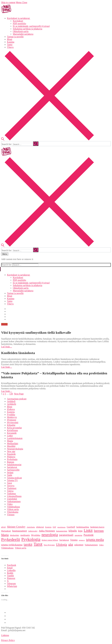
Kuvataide (12, 433)
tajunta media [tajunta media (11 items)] (95, 540)
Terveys (11, 486)
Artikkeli (11, 401)
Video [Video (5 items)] (101, 545)
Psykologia (12, 459)
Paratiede (11, 454)
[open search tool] (48, 140)
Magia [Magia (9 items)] (5, 535)
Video (10, 504)
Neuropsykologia (15, 449)
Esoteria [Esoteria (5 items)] (48, 527)
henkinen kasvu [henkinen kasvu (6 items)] (97, 527)
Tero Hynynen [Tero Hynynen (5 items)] (49, 545)
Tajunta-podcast (14, 478)
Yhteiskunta (13, 512)
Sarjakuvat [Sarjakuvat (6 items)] (64, 540)
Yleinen (11, 515)
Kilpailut (11, 425)
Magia (10, 441)
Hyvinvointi (13, 422)
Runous (11, 462)
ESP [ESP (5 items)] (54, 527)
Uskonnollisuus (14, 496)
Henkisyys (12, 417)
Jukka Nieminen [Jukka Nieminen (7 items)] (47, 531)
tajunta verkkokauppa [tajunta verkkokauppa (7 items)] (12, 545)
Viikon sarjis (13, 509)
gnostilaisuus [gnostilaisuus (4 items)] (61, 527)
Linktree (5, 635)
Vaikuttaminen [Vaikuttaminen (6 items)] (91, 545)
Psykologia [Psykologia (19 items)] (31, 539)
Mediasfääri (13, 443)
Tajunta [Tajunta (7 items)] (74, 540)
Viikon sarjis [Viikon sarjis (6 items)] (21, 548)
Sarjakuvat (12, 467)
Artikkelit (12, 404)
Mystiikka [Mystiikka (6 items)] (36, 535)
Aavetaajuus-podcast (17, 399)
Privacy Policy (8, 640)
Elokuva (11, 409)
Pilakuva (11, 457)
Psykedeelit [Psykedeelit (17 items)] (11, 539)
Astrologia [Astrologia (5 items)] (31, 527)
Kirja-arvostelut (14, 428)
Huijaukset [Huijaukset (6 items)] (6, 531)
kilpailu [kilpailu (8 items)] (73, 531)
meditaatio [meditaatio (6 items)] (25, 535)
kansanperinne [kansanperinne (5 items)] (62, 531)
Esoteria (11, 412)
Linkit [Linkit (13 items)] (88, 530)
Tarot (9, 483)
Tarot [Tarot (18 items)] (38, 544)
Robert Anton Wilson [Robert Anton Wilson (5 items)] (50, 540)
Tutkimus (11, 494)
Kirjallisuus (12, 430)
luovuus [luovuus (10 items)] (99, 531)
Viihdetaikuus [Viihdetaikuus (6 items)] (7, 548)
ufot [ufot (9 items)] (71, 545)
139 (11, 394)
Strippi (10, 472)
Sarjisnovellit (13, 470)
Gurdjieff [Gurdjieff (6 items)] (71, 527)
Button (4, 324)
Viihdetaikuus (13, 507)
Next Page (19, 394)
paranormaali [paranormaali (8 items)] (66, 535)
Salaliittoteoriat (14, 465)
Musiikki (11, 446)
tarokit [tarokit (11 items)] (28, 544)
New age (11, 451)
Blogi (10, 407)
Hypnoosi (12, 420)
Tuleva (10, 491)
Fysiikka (11, 415)
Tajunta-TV (12, 480)
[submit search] (36, 144)
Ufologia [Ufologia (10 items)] (61, 545)
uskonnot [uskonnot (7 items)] (79, 545)
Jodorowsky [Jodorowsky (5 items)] (33, 531)
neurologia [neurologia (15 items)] (50, 535)
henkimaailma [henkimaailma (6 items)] (83, 527)
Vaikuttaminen (14, 501)
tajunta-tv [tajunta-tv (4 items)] (82, 540)
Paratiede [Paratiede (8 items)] (89, 535)
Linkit (10, 436)
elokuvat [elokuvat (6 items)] (40, 527)
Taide (10, 475)
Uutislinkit (12, 499)
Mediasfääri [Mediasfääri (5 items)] (15, 535)
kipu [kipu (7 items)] (80, 531)
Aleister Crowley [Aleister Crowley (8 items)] (16, 527)
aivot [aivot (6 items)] (3, 527)
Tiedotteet (12, 488)
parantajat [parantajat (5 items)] (78, 535)
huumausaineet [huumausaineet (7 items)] (19, 531)
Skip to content (8, 2)
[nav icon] (5, 254)
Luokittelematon (15, 438)
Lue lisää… (7, 347)
